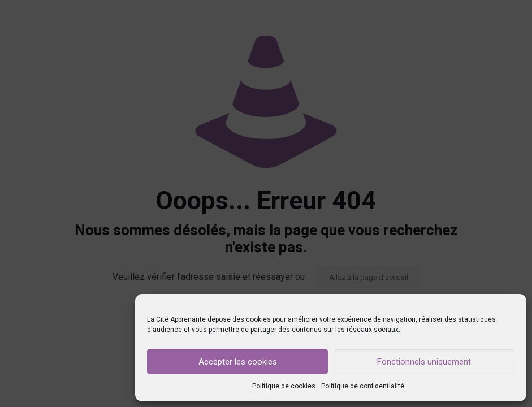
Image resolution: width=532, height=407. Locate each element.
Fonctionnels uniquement (424, 362)
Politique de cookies (284, 386)
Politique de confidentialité (363, 386)
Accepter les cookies (238, 362)
